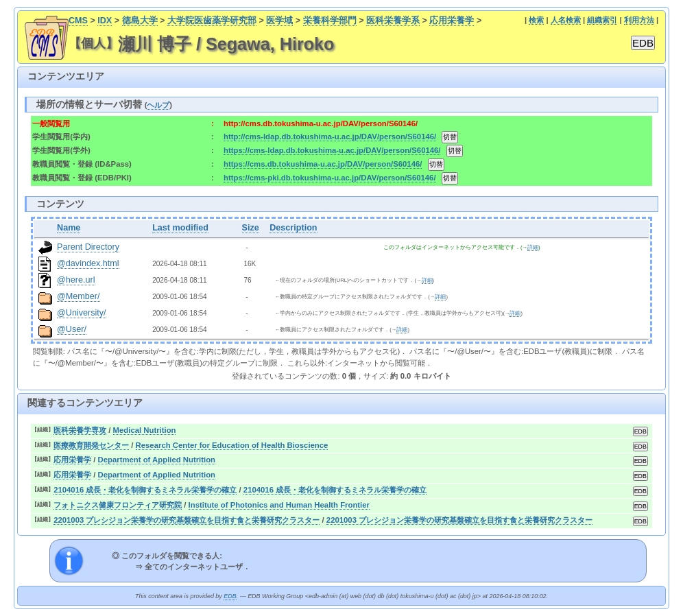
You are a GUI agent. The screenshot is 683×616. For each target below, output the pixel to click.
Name (69, 228)
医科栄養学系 (393, 21)
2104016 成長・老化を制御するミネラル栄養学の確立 (145, 490)
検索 (536, 20)
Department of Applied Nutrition (157, 460)
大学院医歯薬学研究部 (212, 21)
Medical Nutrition (145, 430)
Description (293, 228)
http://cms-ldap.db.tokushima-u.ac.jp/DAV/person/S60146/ (330, 137)
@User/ (72, 329)
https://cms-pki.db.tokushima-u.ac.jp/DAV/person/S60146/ (330, 178)
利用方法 (639, 20)
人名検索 (566, 20)
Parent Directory (88, 247)
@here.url (76, 280)
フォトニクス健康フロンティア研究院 (118, 505)
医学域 (279, 21)
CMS (78, 21)
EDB (230, 596)
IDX (105, 21)
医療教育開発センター (91, 445)
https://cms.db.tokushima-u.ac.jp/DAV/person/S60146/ (323, 164)
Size (251, 228)
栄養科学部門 (330, 21)
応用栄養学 (452, 21)
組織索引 (602, 20)
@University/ (82, 313)
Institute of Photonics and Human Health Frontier (279, 505)
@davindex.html (88, 263)
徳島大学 (140, 21)
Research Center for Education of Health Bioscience (232, 445)
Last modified (180, 228)
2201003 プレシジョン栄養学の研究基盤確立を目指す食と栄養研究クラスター (187, 520)
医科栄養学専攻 (80, 430)
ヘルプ (158, 105)
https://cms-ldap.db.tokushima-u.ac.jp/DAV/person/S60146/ (332, 150)
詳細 (533, 247)
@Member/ (78, 296)
